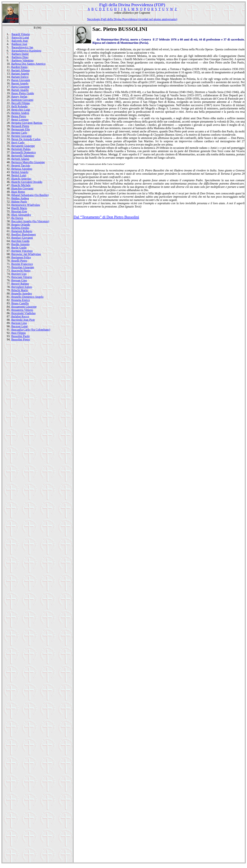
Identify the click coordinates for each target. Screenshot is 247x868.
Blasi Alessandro (21, 215)
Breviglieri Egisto (22, 287)
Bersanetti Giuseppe (23, 146)
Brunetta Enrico (21, 300)
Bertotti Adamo (20, 159)
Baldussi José (19, 44)
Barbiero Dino (20, 57)
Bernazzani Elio (21, 129)
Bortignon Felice (21, 257)
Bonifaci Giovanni (22, 238)
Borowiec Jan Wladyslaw (26, 254)
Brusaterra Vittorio (22, 310)
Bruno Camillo (20, 303)
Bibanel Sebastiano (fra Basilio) (30, 195)
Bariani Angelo (20, 74)
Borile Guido (19, 248)
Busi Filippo (19, 333)
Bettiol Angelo (20, 172)
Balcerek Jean (20, 41)
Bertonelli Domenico (24, 152)
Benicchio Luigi (21, 110)
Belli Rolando (19, 106)
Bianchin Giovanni (22, 188)
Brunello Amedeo (22, 293)
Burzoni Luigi (20, 326)
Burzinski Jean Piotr (23, 320)
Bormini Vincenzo (22, 251)
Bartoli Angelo (20, 90)
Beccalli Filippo (21, 103)
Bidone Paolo (19, 202)
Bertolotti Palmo (21, 149)
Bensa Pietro (19, 116)
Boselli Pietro (19, 261)
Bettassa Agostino (22, 169)
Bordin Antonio (20, 244)
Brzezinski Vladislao (23, 313)
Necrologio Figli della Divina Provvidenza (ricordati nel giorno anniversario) (132, 19)
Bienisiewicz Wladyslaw (26, 205)
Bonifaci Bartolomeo (24, 234)
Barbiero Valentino (23, 60)
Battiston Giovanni (22, 100)
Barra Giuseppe (20, 87)
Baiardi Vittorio (21, 34)
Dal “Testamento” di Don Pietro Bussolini (106, 217)
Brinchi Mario (20, 290)
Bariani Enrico (20, 77)
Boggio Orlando (21, 225)
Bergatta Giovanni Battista (27, 123)
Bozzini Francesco (22, 264)
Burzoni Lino (19, 323)
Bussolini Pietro (21, 339)
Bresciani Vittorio (22, 277)
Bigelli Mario (19, 208)
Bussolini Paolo (21, 336)
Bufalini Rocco (20, 316)
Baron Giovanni (21, 80)
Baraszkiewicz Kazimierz (26, 51)
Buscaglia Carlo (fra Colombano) (31, 330)
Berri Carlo (18, 143)
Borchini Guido (20, 241)
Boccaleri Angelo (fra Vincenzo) (30, 221)
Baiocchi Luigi (20, 37)
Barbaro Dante (20, 54)
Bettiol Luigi (19, 175)
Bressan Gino (19, 280)
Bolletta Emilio (20, 228)
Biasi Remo (18, 192)
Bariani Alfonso (21, 70)
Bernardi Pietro (20, 126)
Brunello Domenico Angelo (27, 297)
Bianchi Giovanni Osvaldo (27, 182)
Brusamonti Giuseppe (24, 307)
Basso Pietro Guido (23, 93)
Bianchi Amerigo (21, 179)
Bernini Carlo (19, 133)
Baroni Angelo (20, 83)
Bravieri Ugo (19, 274)
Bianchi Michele (21, 185)
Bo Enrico (17, 218)
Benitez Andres (20, 113)
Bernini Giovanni (22, 136)
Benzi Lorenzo (20, 120)
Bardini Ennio (19, 67)
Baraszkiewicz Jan (22, 47)
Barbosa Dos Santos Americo (28, 64)
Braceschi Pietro (21, 271)
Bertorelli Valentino (23, 156)
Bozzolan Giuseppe (23, 267)
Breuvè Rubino (20, 284)
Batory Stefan (19, 97)
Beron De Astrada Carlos (26, 139)
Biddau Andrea (20, 198)
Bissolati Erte (19, 211)
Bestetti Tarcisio (21, 165)
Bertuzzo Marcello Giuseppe (28, 162)
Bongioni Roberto (22, 231)
